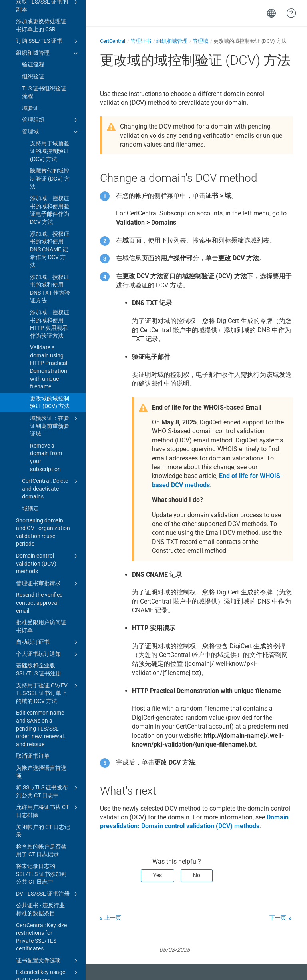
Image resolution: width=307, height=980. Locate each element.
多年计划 (27, 899)
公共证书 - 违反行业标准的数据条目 (40, 651)
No (197, 875)
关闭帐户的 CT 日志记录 (43, 572)
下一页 (278, 918)
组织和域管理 (172, 41)
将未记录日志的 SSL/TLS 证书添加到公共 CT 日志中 (41, 615)
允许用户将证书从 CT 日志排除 (48, 552)
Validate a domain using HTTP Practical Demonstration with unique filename (49, 108)
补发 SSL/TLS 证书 (48, 789)
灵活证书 (27, 844)
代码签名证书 (48, 765)
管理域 (200, 41)
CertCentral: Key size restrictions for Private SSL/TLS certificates (41, 678)
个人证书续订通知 (48, 396)
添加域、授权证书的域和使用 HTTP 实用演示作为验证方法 (50, 65)
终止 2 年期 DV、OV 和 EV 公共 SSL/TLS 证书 (41, 918)
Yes (157, 875)
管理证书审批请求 (48, 325)
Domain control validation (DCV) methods (48, 304)
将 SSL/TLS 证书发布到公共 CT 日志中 (48, 532)
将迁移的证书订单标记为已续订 (41, 871)
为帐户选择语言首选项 (41, 513)
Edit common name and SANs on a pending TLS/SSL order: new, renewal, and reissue (40, 470)
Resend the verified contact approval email (39, 344)
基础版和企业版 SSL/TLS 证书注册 (39, 411)
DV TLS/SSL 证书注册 (48, 635)
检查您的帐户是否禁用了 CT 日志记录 (41, 592)
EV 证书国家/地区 (38, 832)
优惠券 (24, 855)
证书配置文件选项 (48, 702)
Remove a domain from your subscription (46, 199)
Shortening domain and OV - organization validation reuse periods (43, 274)
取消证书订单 (33, 497)
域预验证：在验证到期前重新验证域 (55, 167)
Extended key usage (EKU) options (48, 717)
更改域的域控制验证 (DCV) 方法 (50, 144)
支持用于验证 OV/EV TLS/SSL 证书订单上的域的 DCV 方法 (48, 434)
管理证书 (141, 41)
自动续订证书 (48, 384)
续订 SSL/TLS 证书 (39, 733)
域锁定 (30, 250)
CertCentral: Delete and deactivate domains (51, 230)
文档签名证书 (48, 777)
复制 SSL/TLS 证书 (48, 801)
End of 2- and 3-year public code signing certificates (41, 946)
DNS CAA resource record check (48, 816)
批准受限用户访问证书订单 (41, 368)
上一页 (113, 918)
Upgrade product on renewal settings (41, 749)
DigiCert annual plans (42, 887)
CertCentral (113, 41)
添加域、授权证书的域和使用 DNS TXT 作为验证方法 (50, 30)
